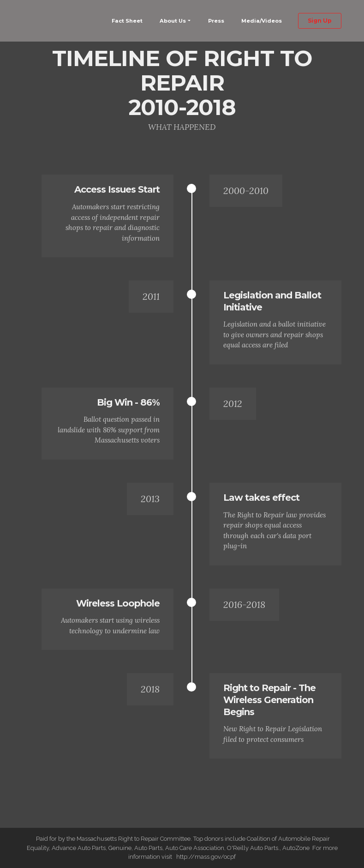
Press (216, 21)
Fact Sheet (127, 21)
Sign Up (320, 21)
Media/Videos (262, 21)
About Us (173, 21)
